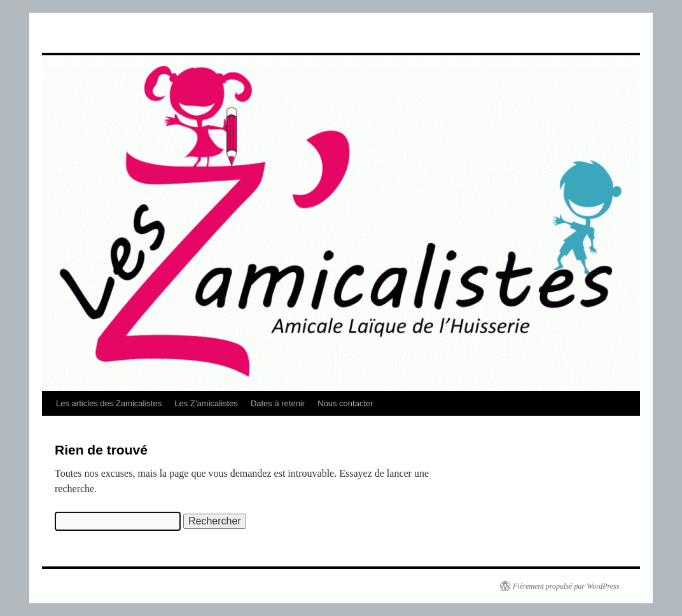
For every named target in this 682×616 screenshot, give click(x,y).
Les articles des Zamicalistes (109, 403)
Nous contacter (345, 403)
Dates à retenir (278, 403)
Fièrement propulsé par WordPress (566, 586)
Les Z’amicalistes (206, 403)
